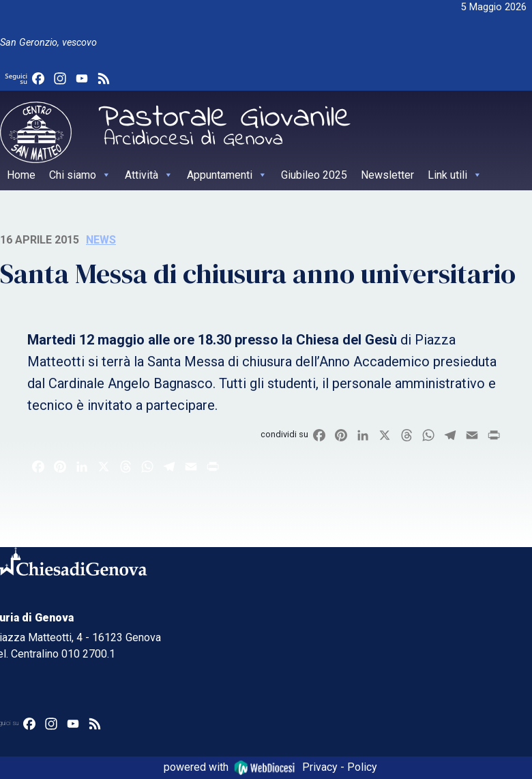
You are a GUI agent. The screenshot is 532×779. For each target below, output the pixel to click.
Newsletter (387, 175)
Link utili (455, 175)
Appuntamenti (227, 175)
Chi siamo (80, 175)
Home (21, 175)
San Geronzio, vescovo (48, 43)
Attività (149, 175)
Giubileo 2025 (314, 175)
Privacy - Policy (340, 767)
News (101, 240)
